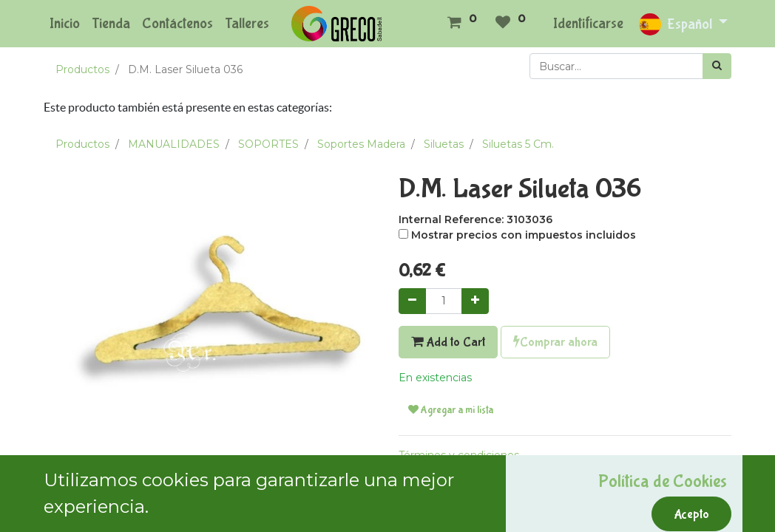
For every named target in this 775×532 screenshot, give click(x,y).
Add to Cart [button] (448, 342)
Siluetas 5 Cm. (518, 144)
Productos (82, 69)
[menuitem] (65, 24)
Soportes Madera (361, 144)
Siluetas (444, 144)
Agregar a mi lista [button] (451, 410)
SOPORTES (268, 144)
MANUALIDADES (174, 144)
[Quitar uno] (412, 301)
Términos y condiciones (459, 455)
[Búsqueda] (717, 66)
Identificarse (588, 23)
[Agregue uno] (475, 301)
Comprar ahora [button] (555, 342)
